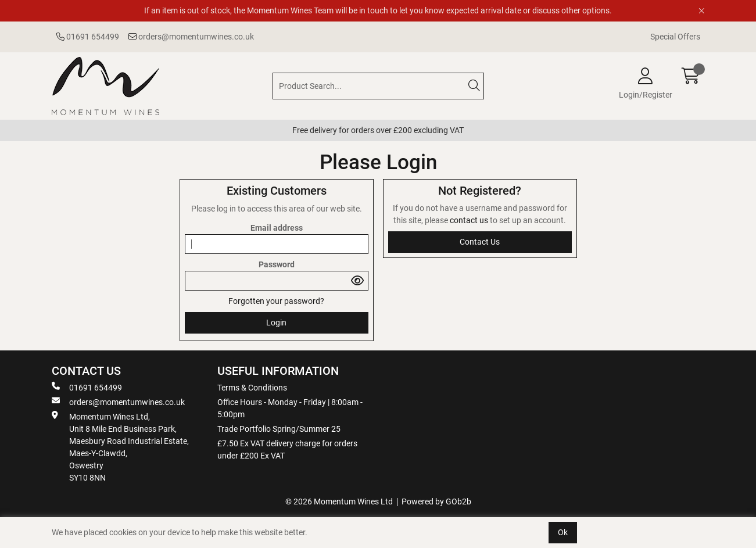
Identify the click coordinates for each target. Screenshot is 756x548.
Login (276, 323)
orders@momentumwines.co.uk (191, 37)
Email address (277, 228)
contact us (470, 220)
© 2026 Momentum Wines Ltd (339, 502)
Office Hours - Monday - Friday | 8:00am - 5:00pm (290, 408)
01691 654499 (88, 37)
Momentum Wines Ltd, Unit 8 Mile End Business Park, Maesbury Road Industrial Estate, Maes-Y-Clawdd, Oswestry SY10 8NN (120, 447)
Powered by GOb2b (436, 502)
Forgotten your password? (276, 301)
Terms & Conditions (252, 388)
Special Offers (675, 37)
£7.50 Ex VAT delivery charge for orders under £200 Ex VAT (287, 449)
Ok (563, 532)
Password (277, 264)
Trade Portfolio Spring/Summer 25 (279, 429)
